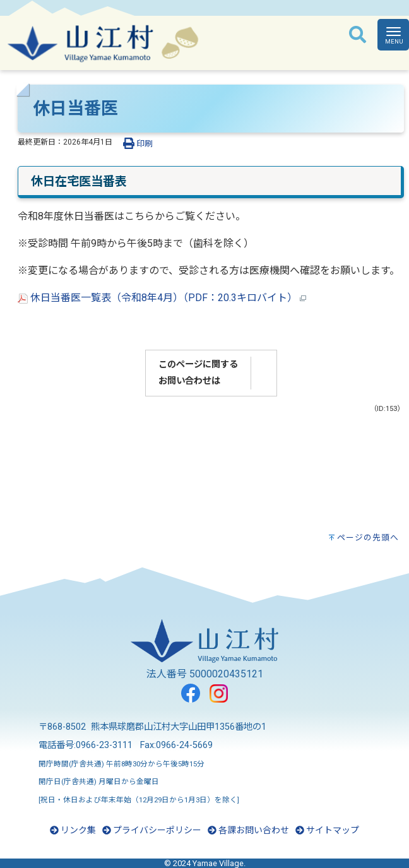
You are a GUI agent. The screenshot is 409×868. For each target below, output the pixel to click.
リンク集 (73, 830)
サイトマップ (327, 830)
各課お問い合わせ (248, 830)
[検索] (358, 35)
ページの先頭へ (368, 538)
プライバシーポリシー (152, 830)
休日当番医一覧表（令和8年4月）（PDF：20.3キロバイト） (162, 298)
